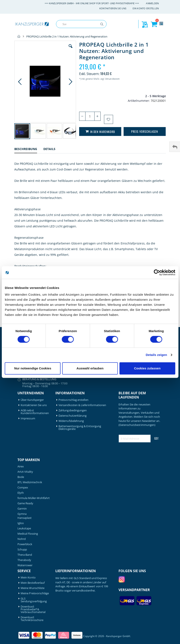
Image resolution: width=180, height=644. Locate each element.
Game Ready (25, 503)
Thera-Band (25, 555)
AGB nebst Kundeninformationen (35, 412)
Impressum (28, 418)
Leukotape (24, 528)
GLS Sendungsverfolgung (34, 600)
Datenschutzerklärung (73, 416)
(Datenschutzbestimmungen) (137, 425)
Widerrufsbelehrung (71, 421)
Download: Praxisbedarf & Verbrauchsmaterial (33, 609)
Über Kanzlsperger (32, 400)
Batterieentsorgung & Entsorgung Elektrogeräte (80, 428)
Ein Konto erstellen (146, 8)
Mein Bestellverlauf (33, 583)
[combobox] (81, 24)
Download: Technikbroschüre (32, 619)
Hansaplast (25, 518)
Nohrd (22, 539)
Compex (23, 488)
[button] (71, 49)
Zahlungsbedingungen (73, 410)
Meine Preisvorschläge (35, 593)
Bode (21, 477)
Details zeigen (156, 355)
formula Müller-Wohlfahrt (34, 498)
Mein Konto (28, 578)
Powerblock (25, 544)
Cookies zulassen (147, 368)
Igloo (21, 523)
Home (19, 36)
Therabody (24, 560)
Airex (21, 466)
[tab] (29, 150)
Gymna (22, 514)
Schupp (22, 549)
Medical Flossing (28, 534)
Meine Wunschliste (33, 588)
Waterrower (25, 565)
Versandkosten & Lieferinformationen (82, 405)
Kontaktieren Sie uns (113, 8)
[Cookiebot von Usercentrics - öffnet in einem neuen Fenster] (157, 272)
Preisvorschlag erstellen (73, 400)
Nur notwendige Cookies (33, 368)
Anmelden (152, 3)
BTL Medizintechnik (30, 482)
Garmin (22, 509)
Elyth (21, 493)
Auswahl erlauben (90, 368)
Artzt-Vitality (25, 472)
